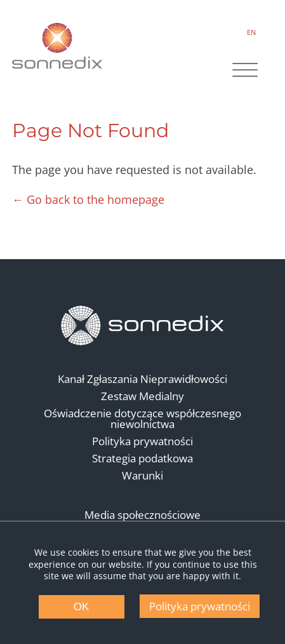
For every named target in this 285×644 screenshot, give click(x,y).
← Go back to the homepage (89, 199)
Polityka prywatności (142, 441)
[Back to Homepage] (143, 326)
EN (250, 32)
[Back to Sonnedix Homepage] (58, 45)
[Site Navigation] (244, 72)
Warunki (142, 475)
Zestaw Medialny (142, 396)
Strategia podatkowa (142, 458)
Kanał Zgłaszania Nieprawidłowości (142, 379)
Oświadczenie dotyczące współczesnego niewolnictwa (142, 419)
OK (82, 607)
